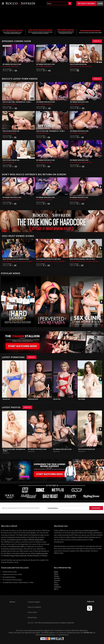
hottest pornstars (42, 553)
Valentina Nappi (9, 556)
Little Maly (89, 66)
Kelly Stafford (82, 162)
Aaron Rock (82, 66)
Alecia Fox (5, 104)
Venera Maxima (74, 66)
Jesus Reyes (55, 261)
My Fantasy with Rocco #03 (79, 131)
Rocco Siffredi (7, 66)
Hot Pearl (5, 133)
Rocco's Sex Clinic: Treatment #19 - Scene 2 (51, 131)
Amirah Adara (73, 261)
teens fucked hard (91, 530)
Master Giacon (22, 261)
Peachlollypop (48, 104)
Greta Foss (81, 104)
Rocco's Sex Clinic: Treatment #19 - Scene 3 (17, 102)
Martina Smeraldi (33, 556)
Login (100, 3)
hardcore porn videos (18, 546)
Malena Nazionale (21, 556)
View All (97, 41)
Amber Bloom (48, 66)
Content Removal (63, 635)
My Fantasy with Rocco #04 (12, 64)
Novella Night (48, 162)
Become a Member (86, 3)
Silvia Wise (45, 133)
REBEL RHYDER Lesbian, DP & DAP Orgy (48, 259)
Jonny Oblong (13, 104)
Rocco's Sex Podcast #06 (78, 64)
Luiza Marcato (48, 200)
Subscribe (96, 508)
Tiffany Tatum (15, 66)
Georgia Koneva (31, 261)
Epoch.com (20, 633)
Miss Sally (89, 162)
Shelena (45, 556)
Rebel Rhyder (14, 261)
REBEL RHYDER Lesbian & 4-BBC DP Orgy (82, 259)
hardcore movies (15, 540)
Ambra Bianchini (15, 200)
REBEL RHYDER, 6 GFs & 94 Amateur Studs (16, 259)
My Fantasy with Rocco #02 (12, 197)
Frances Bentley (83, 133)
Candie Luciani (82, 200)
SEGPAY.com (88, 633)
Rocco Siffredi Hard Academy (34, 540)
